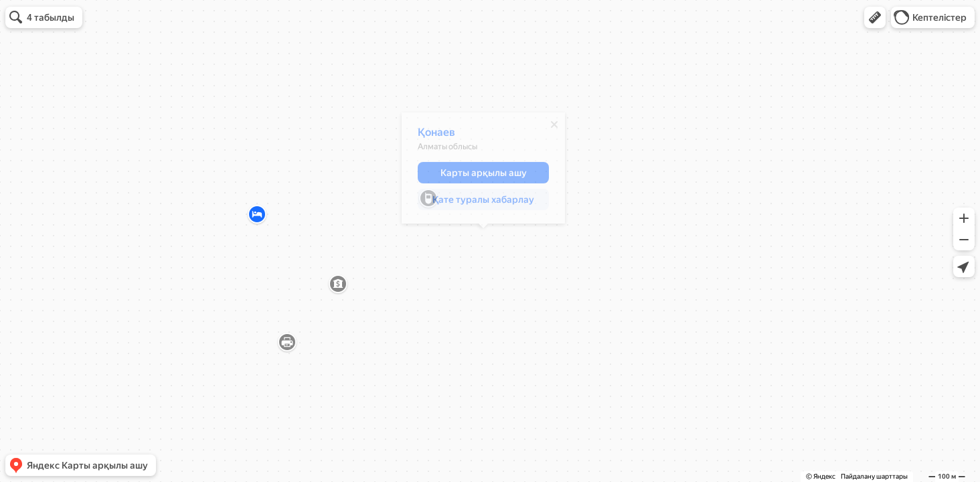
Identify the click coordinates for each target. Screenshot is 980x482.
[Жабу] (554, 128)
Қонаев (436, 136)
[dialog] (483, 171)
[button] (875, 17)
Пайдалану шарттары (874, 476)
